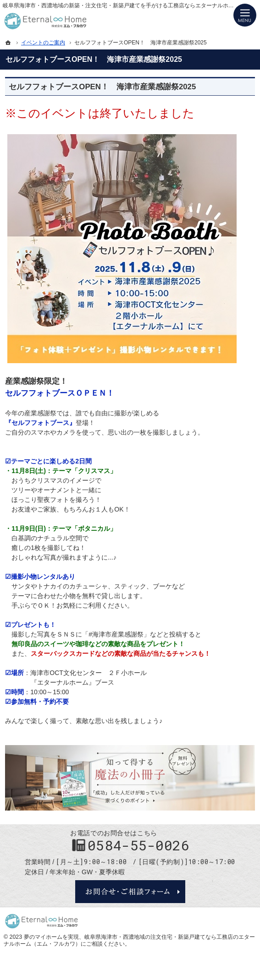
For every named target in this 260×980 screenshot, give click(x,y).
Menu (245, 15)
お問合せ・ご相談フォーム (130, 892)
